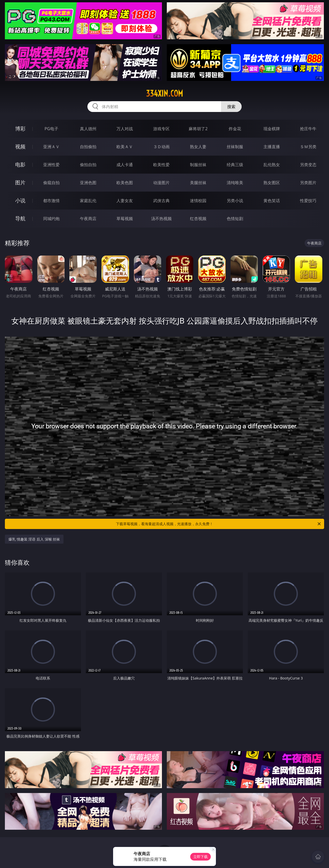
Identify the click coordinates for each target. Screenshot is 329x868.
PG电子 (51, 129)
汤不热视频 (161, 219)
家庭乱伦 (88, 201)
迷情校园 (198, 201)
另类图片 (308, 183)
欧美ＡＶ (125, 147)
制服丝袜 (198, 165)
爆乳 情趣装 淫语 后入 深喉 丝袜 (34, 539)
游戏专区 (161, 129)
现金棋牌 (272, 129)
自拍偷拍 (88, 147)
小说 (20, 200)
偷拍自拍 (88, 165)
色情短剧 (235, 219)
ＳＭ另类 (308, 147)
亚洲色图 (88, 183)
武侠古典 (161, 201)
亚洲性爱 (51, 165)
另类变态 (308, 165)
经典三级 (235, 165)
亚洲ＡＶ (51, 147)
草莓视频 (125, 219)
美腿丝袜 (198, 183)
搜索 (231, 107)
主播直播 (272, 147)
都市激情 (51, 201)
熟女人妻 (198, 147)
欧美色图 (125, 183)
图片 (20, 182)
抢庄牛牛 (308, 129)
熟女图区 (272, 183)
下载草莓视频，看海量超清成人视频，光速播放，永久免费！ (219, 524)
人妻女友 (125, 201)
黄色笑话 (272, 201)
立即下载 (200, 857)
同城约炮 (51, 219)
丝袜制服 (235, 147)
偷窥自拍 (51, 183)
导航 (20, 218)
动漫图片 (161, 183)
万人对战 (125, 129)
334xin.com (164, 93)
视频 (20, 147)
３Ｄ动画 (161, 147)
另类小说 (235, 201)
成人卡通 (125, 165)
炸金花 (235, 129)
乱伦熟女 (272, 165)
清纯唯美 (235, 183)
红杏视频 (198, 219)
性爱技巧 (308, 201)
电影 (20, 164)
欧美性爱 (161, 165)
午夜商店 (88, 219)
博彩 (20, 129)
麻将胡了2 (198, 129)
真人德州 (88, 129)
